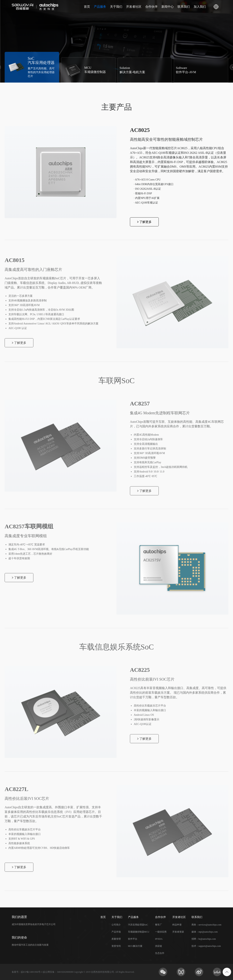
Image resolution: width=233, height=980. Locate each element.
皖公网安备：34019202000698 (58, 972)
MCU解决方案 (135, 946)
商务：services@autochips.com (206, 925)
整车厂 (159, 925)
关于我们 (116, 7)
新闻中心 (168, 7)
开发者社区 (134, 7)
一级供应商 (161, 932)
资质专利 (116, 946)
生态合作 (160, 953)
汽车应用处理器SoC (138, 925)
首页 (87, 7)
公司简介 (116, 925)
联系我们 (184, 7)
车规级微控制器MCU (139, 932)
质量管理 (116, 939)
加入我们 (200, 7)
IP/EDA (159, 939)
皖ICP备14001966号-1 (32, 972)
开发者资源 (178, 932)
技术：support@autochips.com (206, 946)
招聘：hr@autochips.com (204, 939)
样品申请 (177, 925)
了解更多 (144, 222)
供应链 (159, 946)
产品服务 (100, 7)
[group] (32, 67)
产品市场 (116, 932)
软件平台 (133, 939)
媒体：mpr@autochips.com (205, 932)
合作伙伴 (151, 7)
